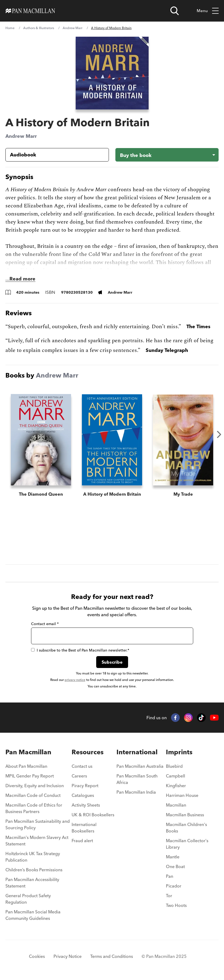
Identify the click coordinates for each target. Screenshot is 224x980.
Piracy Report (85, 786)
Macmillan (176, 805)
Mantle (173, 857)
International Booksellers (84, 828)
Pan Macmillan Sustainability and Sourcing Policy (38, 824)
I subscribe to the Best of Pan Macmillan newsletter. (80, 650)
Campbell (175, 776)
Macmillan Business (185, 815)
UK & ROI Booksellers (93, 815)
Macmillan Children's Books (186, 828)
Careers (79, 776)
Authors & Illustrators (39, 28)
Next (219, 434)
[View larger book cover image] (112, 73)
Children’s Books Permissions (34, 870)
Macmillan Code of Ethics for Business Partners (34, 808)
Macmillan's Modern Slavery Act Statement (37, 841)
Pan (170, 876)
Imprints (179, 752)
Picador (174, 886)
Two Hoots (176, 905)
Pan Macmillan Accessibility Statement (32, 883)
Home (10, 28)
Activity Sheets (86, 805)
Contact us (82, 766)
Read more (22, 279)
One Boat (175, 866)
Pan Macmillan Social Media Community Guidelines (33, 915)
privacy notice (75, 680)
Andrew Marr (73, 28)
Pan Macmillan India (136, 792)
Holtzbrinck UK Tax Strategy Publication (33, 857)
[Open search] (175, 11)
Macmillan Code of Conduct (33, 795)
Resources (88, 752)
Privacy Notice (68, 956)
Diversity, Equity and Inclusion (35, 786)
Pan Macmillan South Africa (137, 779)
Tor (169, 896)
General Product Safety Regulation (28, 899)
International (137, 752)
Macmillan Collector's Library (187, 844)
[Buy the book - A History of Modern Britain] (167, 155)
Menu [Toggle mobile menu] (208, 11)
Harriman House (182, 795)
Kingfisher (176, 786)
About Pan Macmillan (26, 766)
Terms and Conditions (112, 956)
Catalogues (83, 795)
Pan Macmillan (28, 752)
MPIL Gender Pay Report (30, 776)
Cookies (37, 956)
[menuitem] (39, 768)
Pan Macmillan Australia (140, 766)
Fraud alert (82, 841)
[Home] (30, 11)
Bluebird (174, 766)
